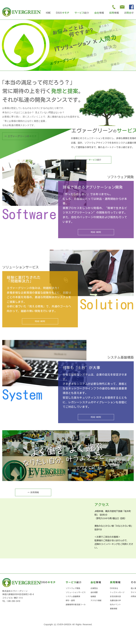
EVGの (63, 13)
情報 (99, 13)
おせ (129, 13)
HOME (48, 13)
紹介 (82, 13)
